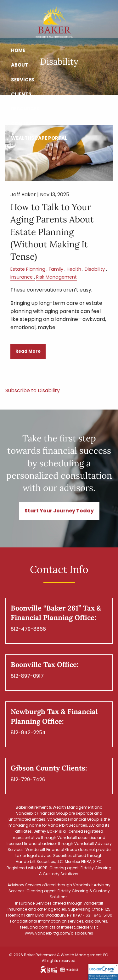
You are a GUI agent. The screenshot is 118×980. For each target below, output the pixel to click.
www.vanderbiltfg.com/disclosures (59, 933)
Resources (25, 109)
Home (18, 50)
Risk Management (56, 277)
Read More (28, 351)
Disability (95, 269)
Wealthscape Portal (39, 138)
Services (23, 80)
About (20, 65)
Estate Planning (28, 269)
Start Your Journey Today (59, 511)
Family (56, 269)
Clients (21, 94)
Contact (23, 124)
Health (74, 269)
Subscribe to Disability (33, 390)
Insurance (22, 277)
